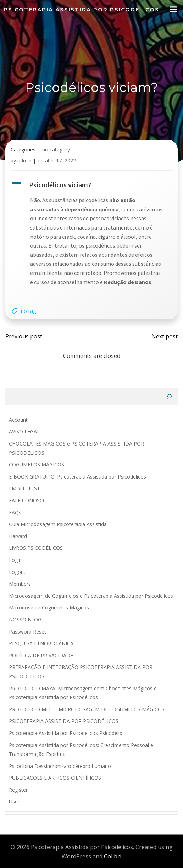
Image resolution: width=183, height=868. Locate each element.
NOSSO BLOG (25, 620)
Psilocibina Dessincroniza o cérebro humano (60, 766)
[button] (91, 185)
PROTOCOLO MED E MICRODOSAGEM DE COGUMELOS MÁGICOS (87, 709)
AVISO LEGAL (24, 432)
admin (24, 161)
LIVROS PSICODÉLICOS (36, 548)
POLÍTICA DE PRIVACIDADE (41, 655)
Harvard (18, 536)
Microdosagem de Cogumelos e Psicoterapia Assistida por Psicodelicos (91, 596)
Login (15, 560)
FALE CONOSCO (28, 500)
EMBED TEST (24, 488)
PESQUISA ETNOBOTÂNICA (41, 643)
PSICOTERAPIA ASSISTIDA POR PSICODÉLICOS (64, 721)
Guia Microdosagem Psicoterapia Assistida (58, 524)
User (14, 801)
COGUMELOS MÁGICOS (37, 465)
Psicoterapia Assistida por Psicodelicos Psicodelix (65, 733)
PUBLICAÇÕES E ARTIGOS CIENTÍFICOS (55, 778)
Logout (17, 572)
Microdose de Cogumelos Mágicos (49, 607)
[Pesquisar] (169, 397)
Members (20, 584)
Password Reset (27, 632)
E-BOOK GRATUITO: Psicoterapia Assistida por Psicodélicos (77, 477)
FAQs (15, 512)
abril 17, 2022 (60, 161)
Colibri (113, 856)
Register (18, 790)
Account (18, 420)
